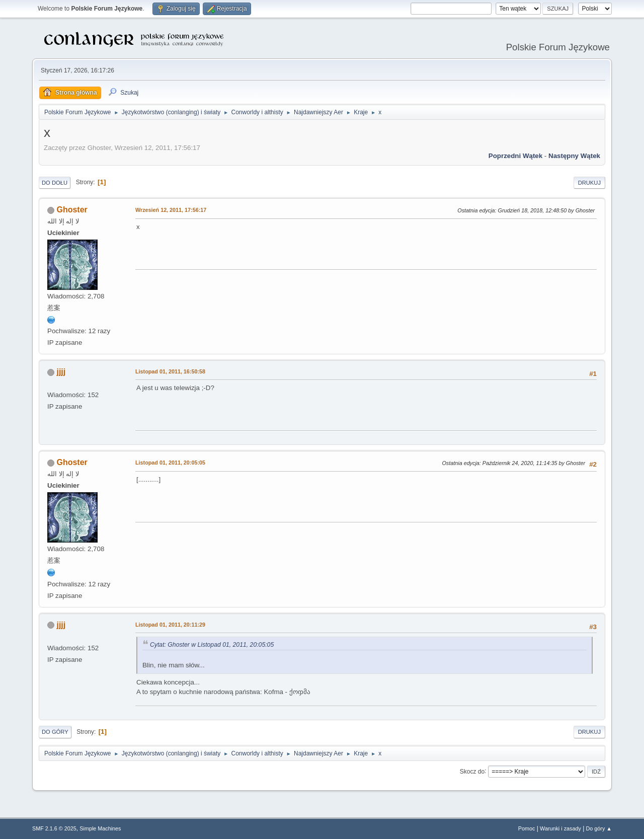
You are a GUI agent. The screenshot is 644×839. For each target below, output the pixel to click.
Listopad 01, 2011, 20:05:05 (170, 463)
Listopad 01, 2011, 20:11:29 (170, 625)
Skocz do (472, 771)
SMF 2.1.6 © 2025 (54, 828)
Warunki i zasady (560, 828)
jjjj (61, 372)
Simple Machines (100, 828)
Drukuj (589, 183)
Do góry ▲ (599, 828)
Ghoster (72, 210)
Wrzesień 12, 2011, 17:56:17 (171, 210)
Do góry (55, 732)
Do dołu (55, 183)
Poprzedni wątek (515, 156)
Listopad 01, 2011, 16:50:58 (170, 371)
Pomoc (527, 828)
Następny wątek (574, 156)
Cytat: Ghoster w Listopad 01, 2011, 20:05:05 (212, 645)
